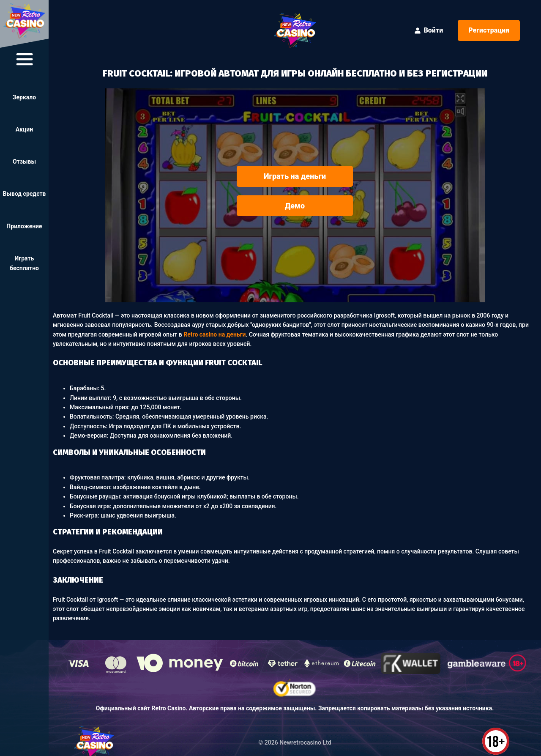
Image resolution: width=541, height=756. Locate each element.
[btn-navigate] (25, 59)
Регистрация (489, 30)
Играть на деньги (295, 176)
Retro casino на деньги (214, 334)
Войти (428, 30)
